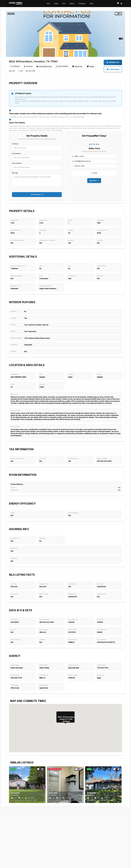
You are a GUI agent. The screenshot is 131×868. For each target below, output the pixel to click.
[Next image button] (11, 797)
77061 (42, 390)
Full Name (15, 144)
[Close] (72, 727)
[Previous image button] (43, 797)
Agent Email (44, 701)
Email (99, 690)
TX (12, 390)
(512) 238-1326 (74, 679)
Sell (64, 3)
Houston (43, 379)
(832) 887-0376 (17, 690)
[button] (65, 740)
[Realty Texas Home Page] (16, 4)
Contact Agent (113, 69)
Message (15, 172)
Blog (91, 3)
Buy (48, 3)
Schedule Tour (113, 62)
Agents (72, 3)
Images (94, 66)
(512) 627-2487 (80, 166)
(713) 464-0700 (103, 679)
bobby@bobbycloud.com (83, 161)
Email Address (16, 153)
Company (82, 3)
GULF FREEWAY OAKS (47, 66)
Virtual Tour (81, 66)
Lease (56, 3)
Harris (71, 379)
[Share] (120, 14)
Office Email (15, 701)
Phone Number (17, 163)
